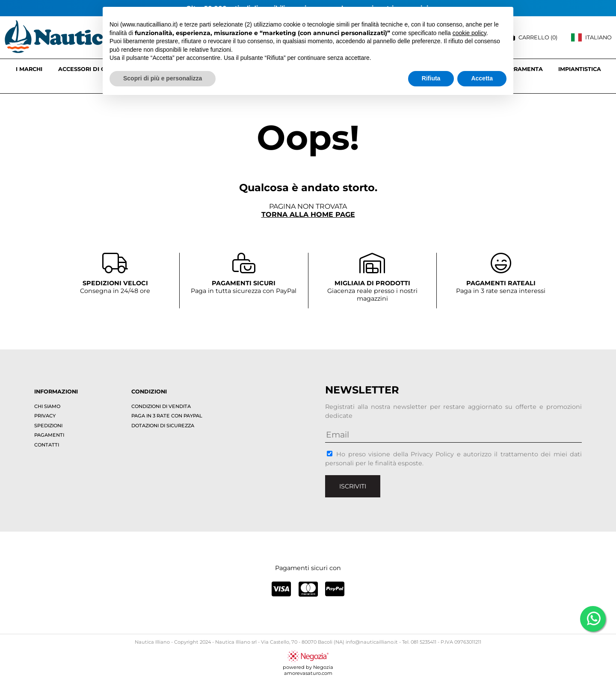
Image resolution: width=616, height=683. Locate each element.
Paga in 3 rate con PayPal (167, 416)
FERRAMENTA (523, 69)
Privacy (45, 416)
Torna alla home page (308, 214)
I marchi (29, 69)
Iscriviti (353, 486)
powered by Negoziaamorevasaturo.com (308, 667)
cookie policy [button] (469, 33)
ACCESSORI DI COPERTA (93, 69)
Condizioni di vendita (161, 406)
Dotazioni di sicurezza (163, 426)
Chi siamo (47, 406)
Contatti (47, 445)
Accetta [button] (482, 78)
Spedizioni (48, 426)
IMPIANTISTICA (580, 69)
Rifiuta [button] (431, 78)
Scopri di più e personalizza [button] (163, 78)
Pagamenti (49, 435)
